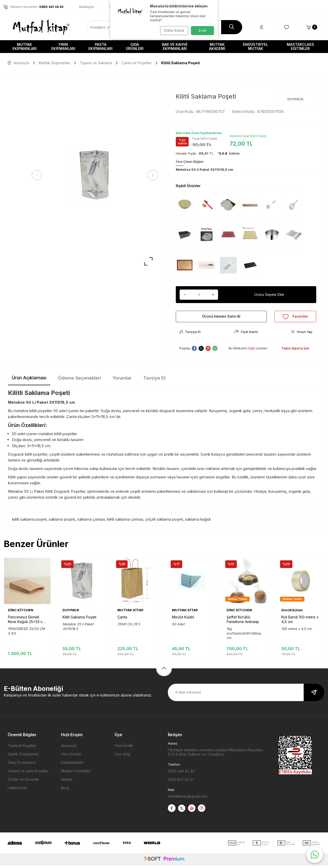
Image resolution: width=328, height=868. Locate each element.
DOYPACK (295, 99)
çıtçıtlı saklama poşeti (164, 522)
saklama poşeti (62, 522)
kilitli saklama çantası (125, 522)
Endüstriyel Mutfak (255, 46)
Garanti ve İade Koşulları (28, 773)
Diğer (252, 351)
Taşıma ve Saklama (96, 63)
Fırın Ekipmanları (63, 46)
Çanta (122, 620)
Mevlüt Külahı (183, 620)
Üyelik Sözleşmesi (23, 757)
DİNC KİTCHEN (21, 613)
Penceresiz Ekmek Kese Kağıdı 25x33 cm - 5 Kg (27, 622)
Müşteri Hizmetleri (76, 773)
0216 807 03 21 (181, 782)
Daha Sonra (173, 30)
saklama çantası (91, 522)
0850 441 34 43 (181, 774)
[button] (38, 175)
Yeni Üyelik (124, 748)
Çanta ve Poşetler (137, 63)
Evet (203, 30)
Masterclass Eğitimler (300, 46)
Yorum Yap (302, 334)
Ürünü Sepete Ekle (269, 294)
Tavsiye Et (190, 334)
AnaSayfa (86, 7)
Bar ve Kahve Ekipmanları (175, 46)
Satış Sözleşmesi (22, 765)
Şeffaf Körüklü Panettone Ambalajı (243, 622)
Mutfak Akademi (217, 46)
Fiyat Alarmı (246, 334)
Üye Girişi (122, 757)
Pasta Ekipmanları (100, 46)
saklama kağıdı (198, 522)
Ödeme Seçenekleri (79, 381)
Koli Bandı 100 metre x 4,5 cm (300, 622)
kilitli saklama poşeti (29, 522)
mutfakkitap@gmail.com (188, 799)
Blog (65, 790)
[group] (95, 175)
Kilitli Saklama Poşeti (79, 620)
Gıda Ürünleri (135, 46)
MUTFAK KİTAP (130, 613)
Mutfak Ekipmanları (25, 46)
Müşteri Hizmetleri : (34, 7)
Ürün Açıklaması (29, 380)
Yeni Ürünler (71, 757)
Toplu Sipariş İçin (295, 351)
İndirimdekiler (72, 765)
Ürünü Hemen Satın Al (221, 318)
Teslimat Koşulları (22, 748)
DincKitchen (292, 613)
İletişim (67, 782)
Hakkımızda (17, 790)
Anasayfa (18, 63)
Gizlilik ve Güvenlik (23, 782)
